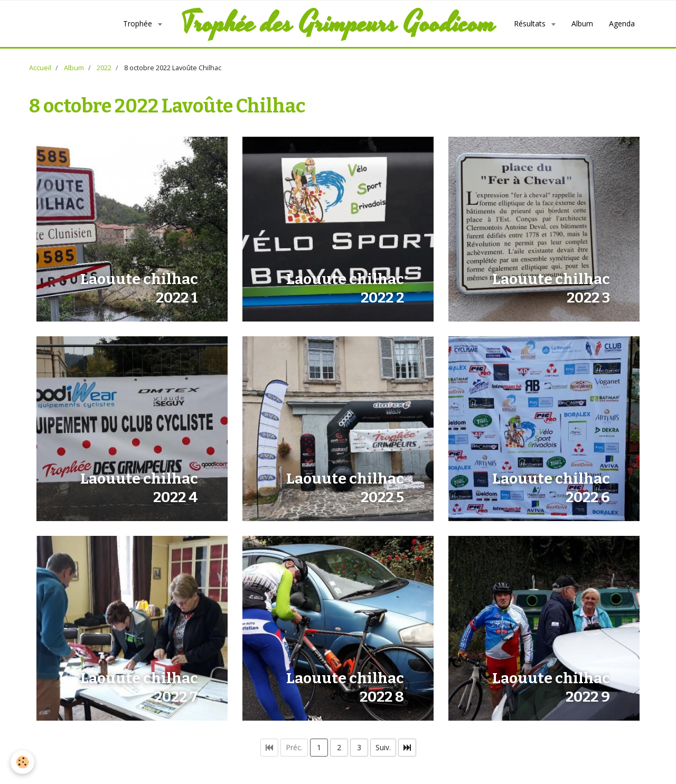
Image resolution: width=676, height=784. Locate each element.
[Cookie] (22, 762)
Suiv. (383, 747)
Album (582, 23)
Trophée (139, 23)
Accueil (40, 68)
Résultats (531, 23)
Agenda (622, 23)
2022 (104, 68)
